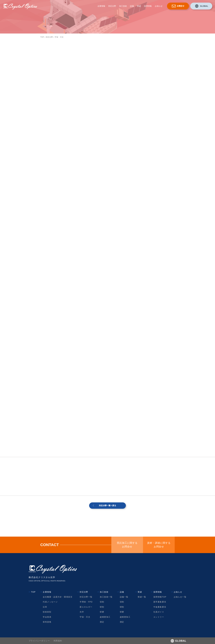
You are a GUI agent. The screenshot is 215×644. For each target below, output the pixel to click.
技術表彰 (47, 612)
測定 (102, 622)
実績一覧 (142, 597)
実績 (139, 6)
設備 (132, 6)
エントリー (159, 617)
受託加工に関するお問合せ (127, 545)
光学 (82, 612)
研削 (102, 607)
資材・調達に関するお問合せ (159, 545)
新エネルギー (86, 607)
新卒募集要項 (160, 602)
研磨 (102, 612)
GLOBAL (204, 6)
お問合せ (181, 6)
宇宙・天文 (85, 617)
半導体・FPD (86, 602)
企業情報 (101, 6)
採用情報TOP (160, 597)
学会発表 (47, 617)
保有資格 (47, 622)
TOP (42, 37)
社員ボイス (159, 612)
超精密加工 (105, 617)
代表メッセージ (50, 602)
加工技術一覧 (106, 597)
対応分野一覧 (86, 597)
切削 (102, 602)
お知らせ (159, 6)
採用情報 (148, 6)
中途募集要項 (160, 607)
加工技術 (123, 6)
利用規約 (58, 641)
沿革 (45, 607)
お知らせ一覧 (180, 597)
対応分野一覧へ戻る (107, 506)
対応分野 (112, 6)
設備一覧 (124, 597)
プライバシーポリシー (39, 641)
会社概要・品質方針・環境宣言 (58, 597)
